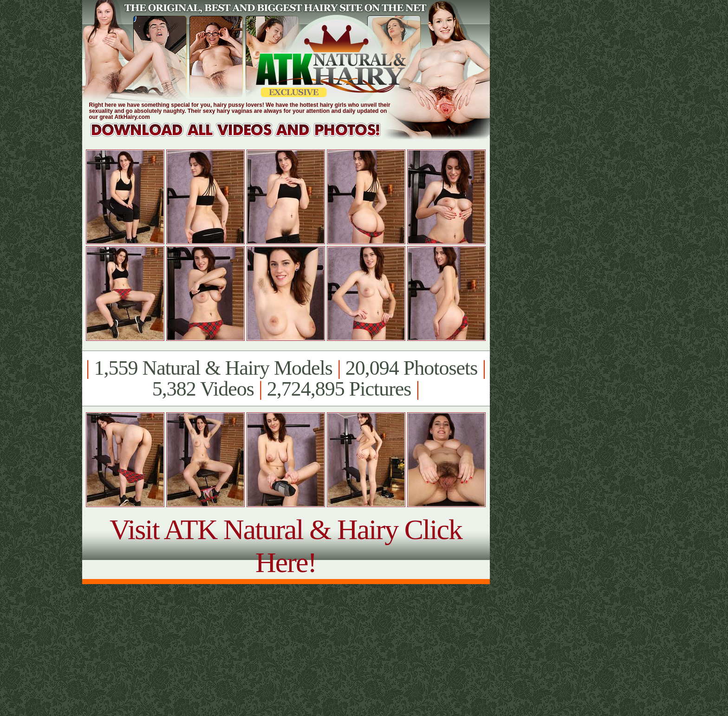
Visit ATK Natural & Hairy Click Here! (286, 546)
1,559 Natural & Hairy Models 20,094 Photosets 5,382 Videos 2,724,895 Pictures (286, 378)
